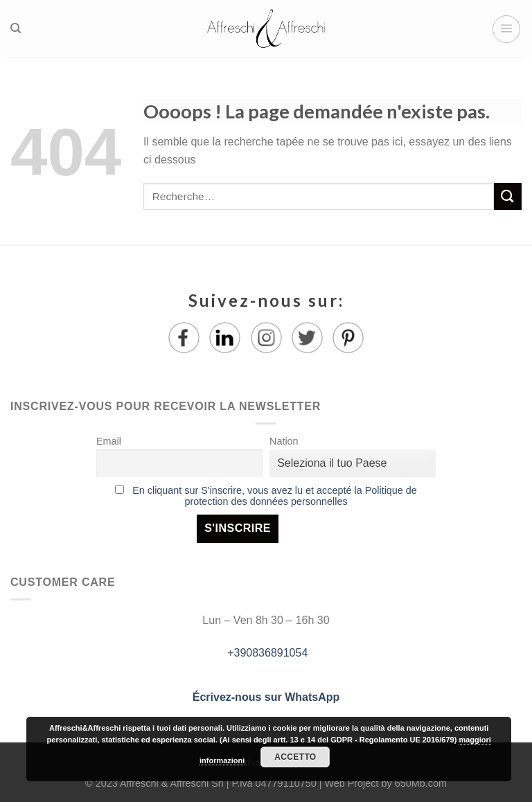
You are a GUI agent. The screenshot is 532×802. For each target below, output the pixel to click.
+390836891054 (266, 653)
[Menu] (506, 29)
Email (109, 441)
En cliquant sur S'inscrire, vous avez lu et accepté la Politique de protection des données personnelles (275, 496)
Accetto (295, 757)
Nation (284, 441)
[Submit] (508, 196)
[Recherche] (16, 28)
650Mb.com (421, 783)
